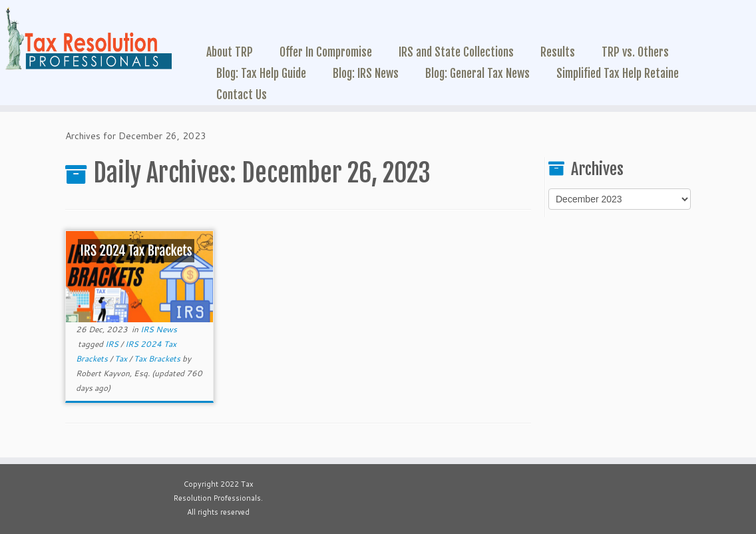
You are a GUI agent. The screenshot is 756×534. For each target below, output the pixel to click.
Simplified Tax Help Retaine (618, 73)
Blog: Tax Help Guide (261, 73)
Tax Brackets (158, 359)
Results (558, 52)
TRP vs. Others (635, 52)
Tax (122, 359)
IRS (113, 344)
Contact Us (242, 95)
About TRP (230, 52)
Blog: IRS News (366, 73)
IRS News (159, 329)
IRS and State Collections (456, 52)
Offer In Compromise (326, 52)
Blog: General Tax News (477, 73)
